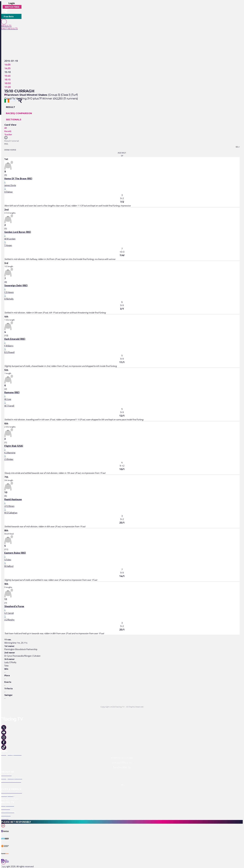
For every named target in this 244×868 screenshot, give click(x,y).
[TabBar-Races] (5, 864)
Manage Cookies (10, 799)
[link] (11, 26)
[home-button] (4, 11)
